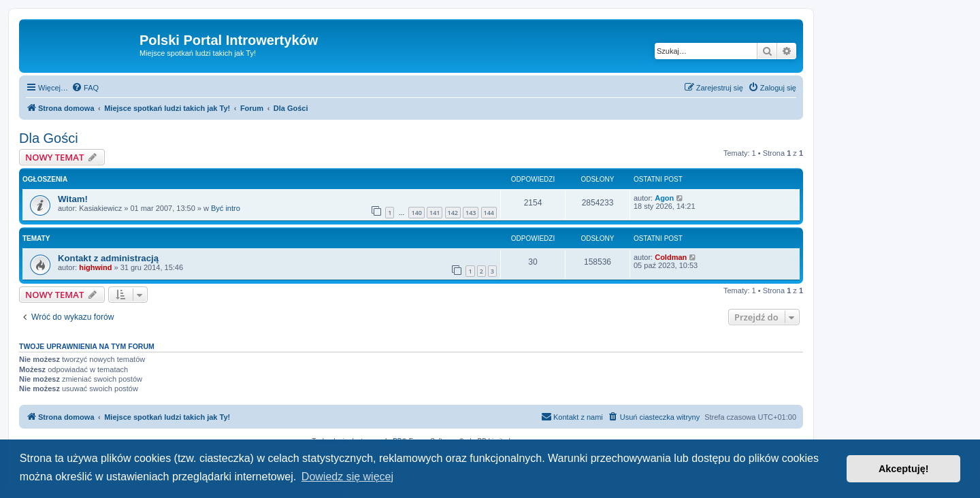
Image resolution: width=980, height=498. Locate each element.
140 (416, 213)
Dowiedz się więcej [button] (347, 477)
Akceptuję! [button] (904, 469)
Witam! (73, 199)
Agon (664, 198)
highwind (95, 267)
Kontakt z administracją (108, 258)
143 (471, 213)
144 (489, 213)
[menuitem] (85, 88)
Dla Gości (49, 138)
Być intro (226, 208)
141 (435, 213)
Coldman (671, 257)
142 (453, 213)
